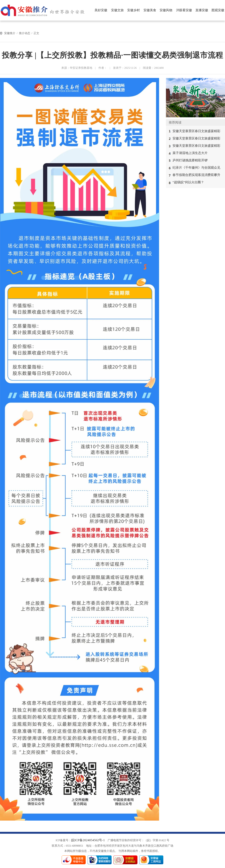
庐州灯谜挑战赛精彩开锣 (190, 160)
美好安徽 (101, 10)
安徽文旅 (117, 10)
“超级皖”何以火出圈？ (188, 182)
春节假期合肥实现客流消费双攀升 (196, 175)
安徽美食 (150, 10)
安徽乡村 (133, 10)
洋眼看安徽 (184, 10)
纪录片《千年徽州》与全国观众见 (196, 168)
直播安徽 (202, 10)
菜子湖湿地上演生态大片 (190, 153)
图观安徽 (218, 10)
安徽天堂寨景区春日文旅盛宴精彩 (196, 131)
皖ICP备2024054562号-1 (88, 840)
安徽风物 (166, 10)
